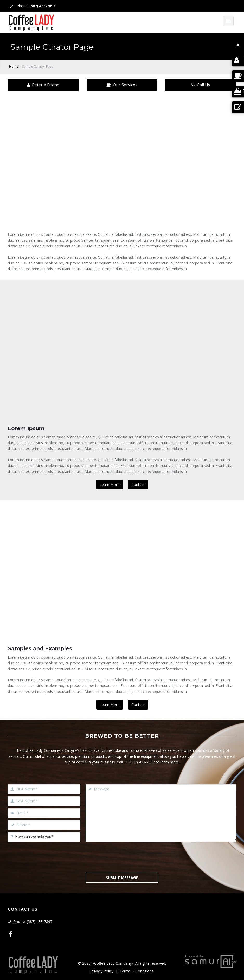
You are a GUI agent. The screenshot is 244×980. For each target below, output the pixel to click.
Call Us (201, 85)
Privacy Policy (102, 971)
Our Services (122, 85)
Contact (138, 484)
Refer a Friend (43, 85)
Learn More (110, 484)
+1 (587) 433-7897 (139, 762)
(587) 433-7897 (42, 6)
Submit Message (122, 878)
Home (14, 66)
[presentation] (125, 857)
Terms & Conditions (137, 971)
